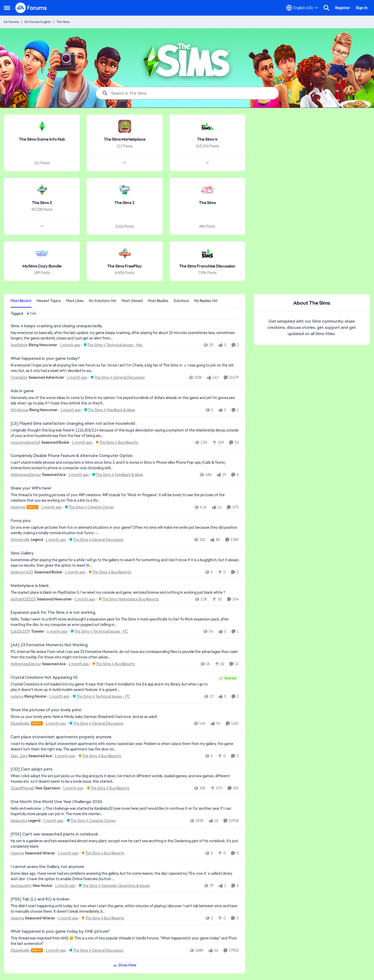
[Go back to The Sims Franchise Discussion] (207, 266)
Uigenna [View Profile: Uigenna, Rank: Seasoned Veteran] (17, 853)
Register (343, 8)
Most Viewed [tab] (132, 301)
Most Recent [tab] (21, 301)
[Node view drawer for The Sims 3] (42, 226)
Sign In (362, 8)
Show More (125, 965)
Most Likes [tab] (75, 301)
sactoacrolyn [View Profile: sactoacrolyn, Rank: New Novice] (21, 886)
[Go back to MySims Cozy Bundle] (42, 266)
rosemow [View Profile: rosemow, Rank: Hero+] (18, 507)
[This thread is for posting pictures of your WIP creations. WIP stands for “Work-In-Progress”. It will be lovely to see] (125, 498)
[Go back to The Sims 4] (207, 139)
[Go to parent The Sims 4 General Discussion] (117, 378)
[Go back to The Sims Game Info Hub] (42, 139)
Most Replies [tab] (158, 301)
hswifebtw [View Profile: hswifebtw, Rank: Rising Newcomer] (19, 345)
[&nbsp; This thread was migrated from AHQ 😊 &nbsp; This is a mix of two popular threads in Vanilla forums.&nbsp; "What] (125, 941)
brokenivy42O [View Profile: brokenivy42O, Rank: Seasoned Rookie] (22, 572)
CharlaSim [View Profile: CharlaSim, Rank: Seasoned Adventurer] (19, 377)
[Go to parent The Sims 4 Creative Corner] (88, 507)
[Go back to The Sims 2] (125, 203)
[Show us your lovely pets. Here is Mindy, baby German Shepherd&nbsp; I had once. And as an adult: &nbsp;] (125, 717)
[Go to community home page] (31, 8)
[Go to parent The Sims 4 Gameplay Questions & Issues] (113, 886)
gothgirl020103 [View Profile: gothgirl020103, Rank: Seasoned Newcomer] (23, 599)
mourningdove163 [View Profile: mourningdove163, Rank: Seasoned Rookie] (25, 442)
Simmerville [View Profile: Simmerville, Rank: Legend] (20, 540)
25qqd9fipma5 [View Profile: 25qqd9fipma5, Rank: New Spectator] (22, 788)
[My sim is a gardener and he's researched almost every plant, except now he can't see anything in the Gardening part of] (125, 844)
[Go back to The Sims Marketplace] (125, 139)
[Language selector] (302, 8)
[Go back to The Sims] (207, 203)
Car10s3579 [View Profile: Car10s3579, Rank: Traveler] (20, 631)
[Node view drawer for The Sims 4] (207, 163)
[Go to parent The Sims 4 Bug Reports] (116, 442)
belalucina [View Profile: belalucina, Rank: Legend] (19, 821)
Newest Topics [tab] (49, 301)
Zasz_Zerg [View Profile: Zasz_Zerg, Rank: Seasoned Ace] (19, 756)
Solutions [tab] (181, 301)
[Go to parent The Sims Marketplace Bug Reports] (128, 599)
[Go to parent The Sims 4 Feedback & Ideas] (108, 410)
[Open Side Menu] (7, 8)
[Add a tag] (31, 313)
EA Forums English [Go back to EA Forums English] (38, 22)
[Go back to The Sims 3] (42, 203)
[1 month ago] (69, 345)
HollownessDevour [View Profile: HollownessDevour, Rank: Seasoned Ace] (26, 475)
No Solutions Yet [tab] (103, 301)
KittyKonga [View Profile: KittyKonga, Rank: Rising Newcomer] (19, 410)
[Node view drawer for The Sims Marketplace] (125, 163)
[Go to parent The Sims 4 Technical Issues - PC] (98, 632)
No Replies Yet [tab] (206, 301)
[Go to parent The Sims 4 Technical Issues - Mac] (112, 345)
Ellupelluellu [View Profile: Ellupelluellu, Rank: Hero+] (20, 723)
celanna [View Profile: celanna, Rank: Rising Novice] (17, 696)
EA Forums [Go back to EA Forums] (11, 22)
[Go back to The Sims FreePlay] (125, 266)
